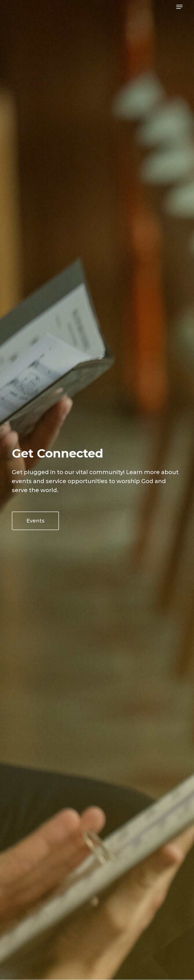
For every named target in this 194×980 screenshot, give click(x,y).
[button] (179, 7)
